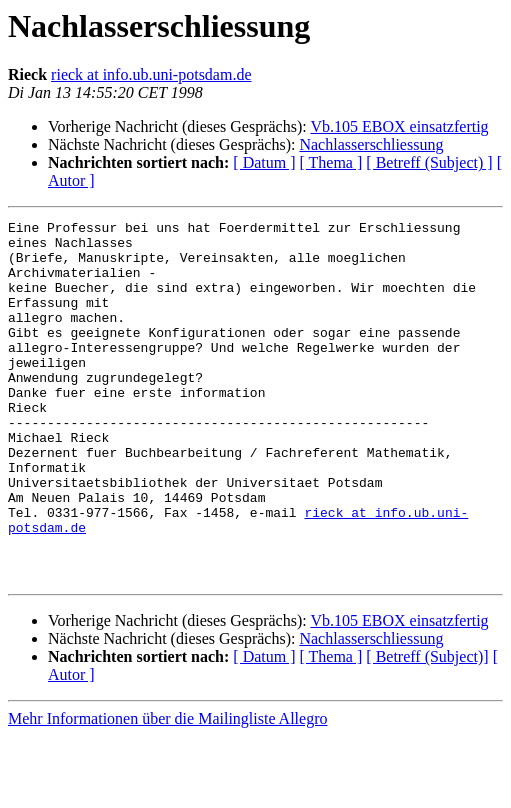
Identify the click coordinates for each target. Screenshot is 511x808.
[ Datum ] (264, 162)
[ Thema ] (331, 162)
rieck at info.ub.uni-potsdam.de (151, 74)
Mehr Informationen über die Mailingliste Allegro (167, 790)
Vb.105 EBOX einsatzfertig (399, 126)
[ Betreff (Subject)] (427, 728)
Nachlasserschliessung (371, 144)
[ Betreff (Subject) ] (429, 162)
